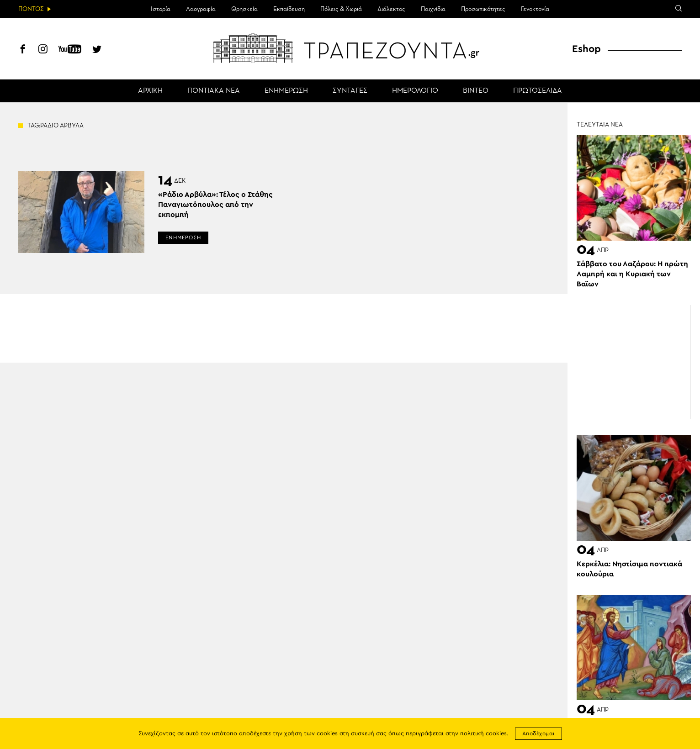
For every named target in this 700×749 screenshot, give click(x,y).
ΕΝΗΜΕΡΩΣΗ (286, 91)
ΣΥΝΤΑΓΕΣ (350, 91)
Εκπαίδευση (289, 9)
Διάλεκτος (391, 9)
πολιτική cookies (483, 734)
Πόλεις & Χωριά (341, 9)
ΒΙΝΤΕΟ (476, 91)
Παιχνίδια (433, 9)
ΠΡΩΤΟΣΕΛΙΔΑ (538, 91)
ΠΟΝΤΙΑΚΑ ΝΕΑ (214, 91)
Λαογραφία (201, 9)
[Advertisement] (634, 362)
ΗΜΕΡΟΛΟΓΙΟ (415, 91)
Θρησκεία (244, 9)
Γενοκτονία (535, 9)
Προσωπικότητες (483, 9)
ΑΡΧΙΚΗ (150, 91)
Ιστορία (161, 9)
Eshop (586, 49)
